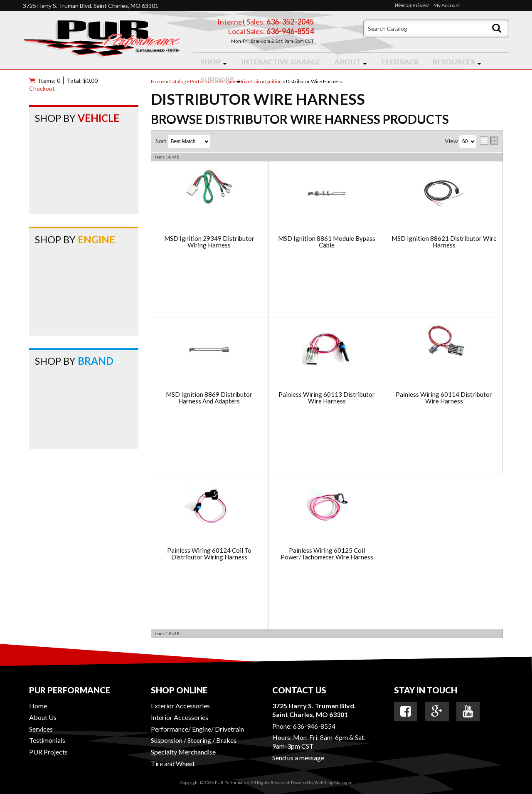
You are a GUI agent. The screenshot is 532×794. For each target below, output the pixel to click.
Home (38, 706)
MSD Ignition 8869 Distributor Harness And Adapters (209, 398)
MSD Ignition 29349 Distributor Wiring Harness (209, 242)
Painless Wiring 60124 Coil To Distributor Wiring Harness (209, 554)
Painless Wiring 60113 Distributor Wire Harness (327, 398)
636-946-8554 (314, 726)
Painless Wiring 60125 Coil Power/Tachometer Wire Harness (327, 554)
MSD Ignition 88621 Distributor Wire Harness (444, 242)
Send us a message (298, 758)
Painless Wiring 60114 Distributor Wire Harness (444, 398)
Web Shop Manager (333, 782)
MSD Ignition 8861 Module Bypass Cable (327, 242)
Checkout (42, 88)
